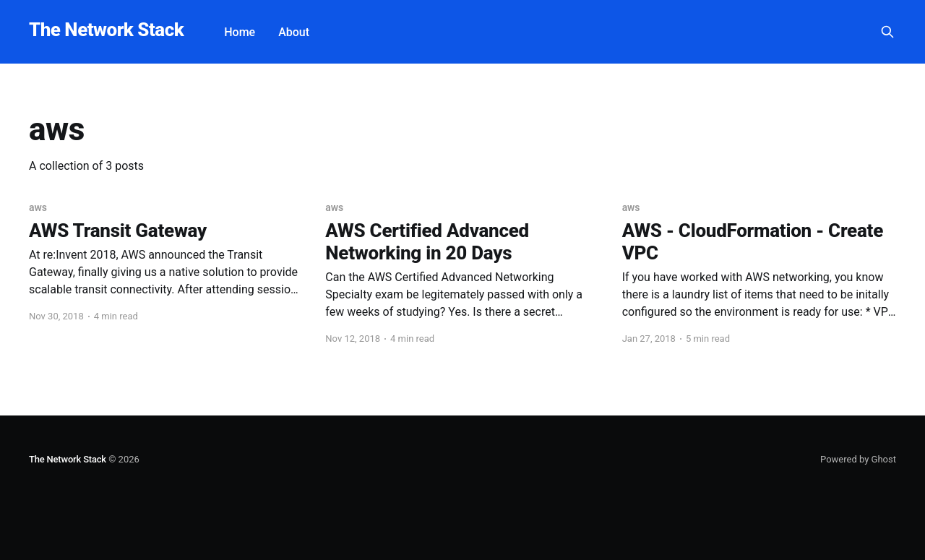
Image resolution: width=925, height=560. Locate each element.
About (294, 32)
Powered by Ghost (858, 459)
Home (240, 32)
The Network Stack (106, 30)
